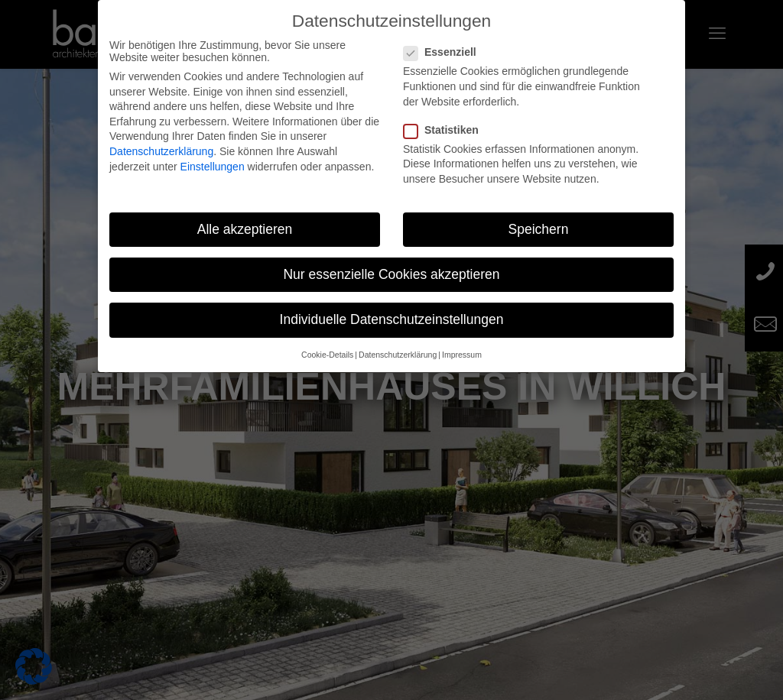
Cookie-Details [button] (327, 355)
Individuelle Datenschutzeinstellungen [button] (392, 319)
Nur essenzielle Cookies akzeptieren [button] (391, 274)
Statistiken (447, 130)
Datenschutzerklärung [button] (398, 355)
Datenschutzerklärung (161, 151)
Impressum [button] (462, 355)
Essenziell (446, 52)
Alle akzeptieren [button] (245, 229)
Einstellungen (213, 167)
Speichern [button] (539, 229)
